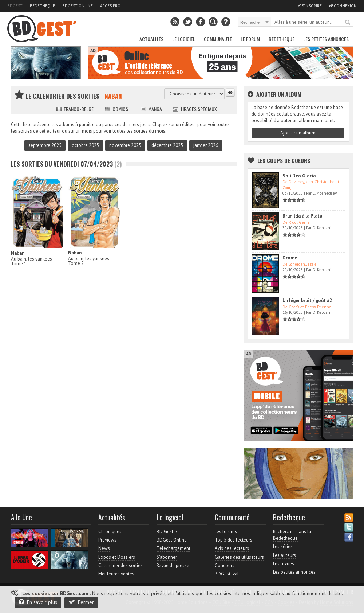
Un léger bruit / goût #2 (307, 300)
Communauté (218, 39)
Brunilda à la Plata (302, 216)
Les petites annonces (326, 39)
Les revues (284, 564)
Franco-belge (75, 109)
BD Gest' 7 (167, 532)
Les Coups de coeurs (284, 160)
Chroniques (110, 532)
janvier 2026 (206, 145)
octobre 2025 (85, 145)
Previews (107, 540)
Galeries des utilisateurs (239, 557)
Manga (151, 109)
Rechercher (348, 23)
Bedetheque (42, 6)
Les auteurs (284, 555)
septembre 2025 (45, 145)
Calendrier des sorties (120, 565)
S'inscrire (309, 6)
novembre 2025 (125, 145)
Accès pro (110, 6)
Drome (290, 258)
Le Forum (250, 39)
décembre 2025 (167, 145)
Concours (225, 565)
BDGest (15, 6)
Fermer (81, 602)
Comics (116, 109)
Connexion (343, 6)
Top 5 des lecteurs (234, 540)
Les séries (283, 546)
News (104, 548)
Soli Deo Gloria (299, 176)
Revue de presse (173, 565)
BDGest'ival (227, 574)
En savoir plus (38, 602)
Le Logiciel (184, 39)
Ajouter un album (298, 133)
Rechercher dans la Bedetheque (292, 535)
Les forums (226, 532)
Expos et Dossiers (117, 557)
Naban (18, 253)
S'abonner (167, 557)
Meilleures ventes (116, 574)
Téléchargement (173, 548)
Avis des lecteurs (232, 548)
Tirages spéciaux (195, 109)
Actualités (151, 39)
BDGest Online (78, 6)
